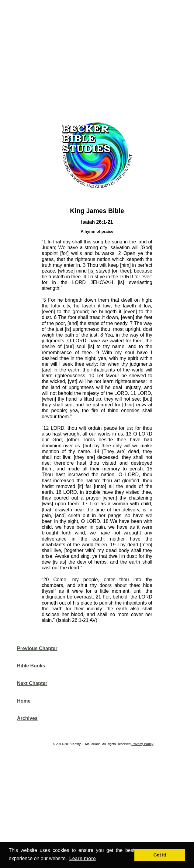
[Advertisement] (99, 59)
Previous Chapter (37, 648)
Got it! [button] (160, 855)
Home (24, 701)
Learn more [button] (83, 858)
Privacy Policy (142, 744)
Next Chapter (32, 683)
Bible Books (31, 666)
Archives (27, 718)
